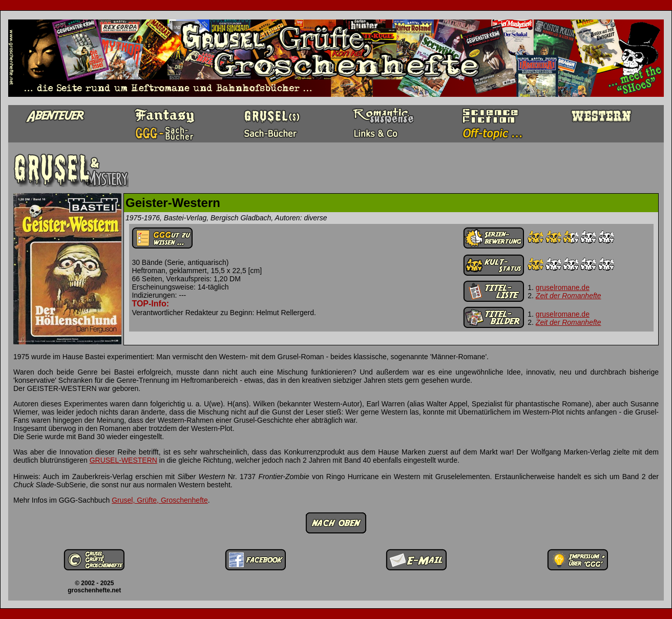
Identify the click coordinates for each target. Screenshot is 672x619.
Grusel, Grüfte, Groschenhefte (160, 500)
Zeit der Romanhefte (569, 296)
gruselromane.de (563, 287)
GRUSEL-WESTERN (123, 460)
